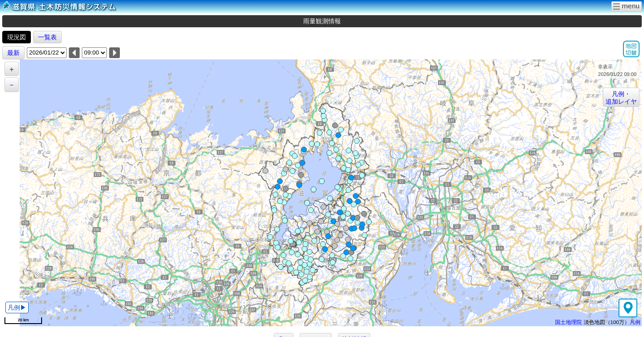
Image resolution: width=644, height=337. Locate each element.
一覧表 (47, 37)
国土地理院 (568, 322)
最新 (13, 53)
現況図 (17, 37)
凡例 (635, 322)
